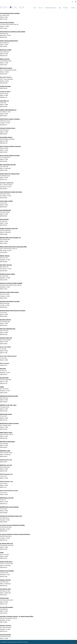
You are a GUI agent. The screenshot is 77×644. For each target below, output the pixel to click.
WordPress (25, 642)
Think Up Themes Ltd (12, 642)
